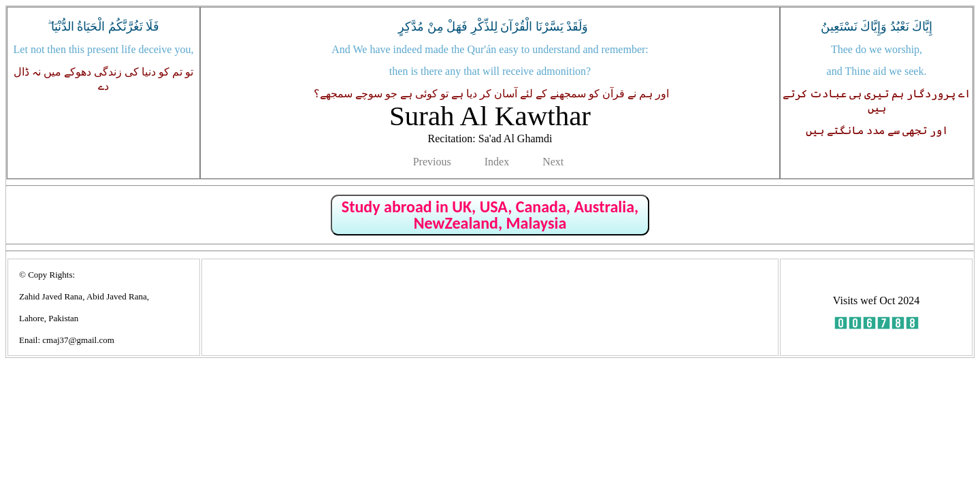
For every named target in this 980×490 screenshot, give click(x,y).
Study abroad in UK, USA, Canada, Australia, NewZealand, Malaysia (490, 215)
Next (553, 162)
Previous (432, 162)
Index (497, 162)
